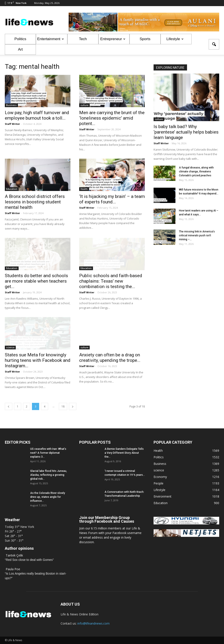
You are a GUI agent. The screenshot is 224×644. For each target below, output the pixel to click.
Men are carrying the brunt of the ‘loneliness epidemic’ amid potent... (112, 118)
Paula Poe (13, 569)
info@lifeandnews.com (94, 623)
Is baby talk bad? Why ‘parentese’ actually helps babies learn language (186, 132)
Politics (20, 39)
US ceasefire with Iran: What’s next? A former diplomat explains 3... (48, 453)
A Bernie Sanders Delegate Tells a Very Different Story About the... (124, 453)
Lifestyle (175, 39)
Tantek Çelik (14, 555)
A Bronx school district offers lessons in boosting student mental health (35, 202)
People (158, 483)
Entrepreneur (113, 39)
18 (63, 406)
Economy (160, 477)
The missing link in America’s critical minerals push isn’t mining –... (197, 235)
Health (84, 189)
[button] (214, 44)
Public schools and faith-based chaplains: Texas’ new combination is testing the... (111, 281)
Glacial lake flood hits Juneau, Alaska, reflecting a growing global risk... (49, 475)
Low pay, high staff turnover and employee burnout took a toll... (37, 115)
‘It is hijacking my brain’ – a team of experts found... (112, 199)
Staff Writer (12, 124)
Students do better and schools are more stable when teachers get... (36, 281)
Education (12, 189)
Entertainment (51, 39)
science (10, 347)
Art (20, 49)
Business (11, 105)
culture (84, 105)
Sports (145, 39)
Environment (163, 496)
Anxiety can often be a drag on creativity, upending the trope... (110, 358)
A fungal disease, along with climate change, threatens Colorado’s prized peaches (196, 172)
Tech (83, 39)
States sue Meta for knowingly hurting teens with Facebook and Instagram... (38, 360)
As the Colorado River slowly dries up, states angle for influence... (48, 497)
